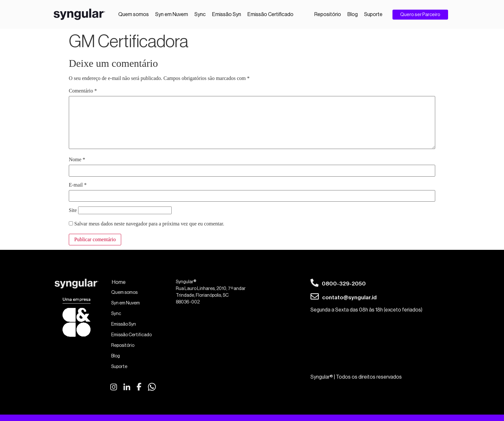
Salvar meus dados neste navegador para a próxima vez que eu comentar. (149, 224)
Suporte (373, 14)
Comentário (83, 91)
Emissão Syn (227, 14)
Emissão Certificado (270, 14)
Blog (353, 14)
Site (73, 210)
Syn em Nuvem (172, 14)
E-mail (78, 185)
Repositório (328, 14)
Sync (200, 14)
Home (119, 282)
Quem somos (134, 14)
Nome (77, 160)
